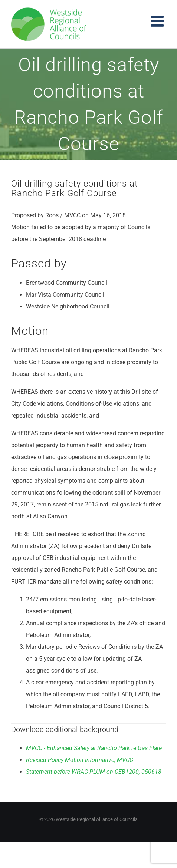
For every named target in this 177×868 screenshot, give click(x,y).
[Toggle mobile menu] (158, 21)
